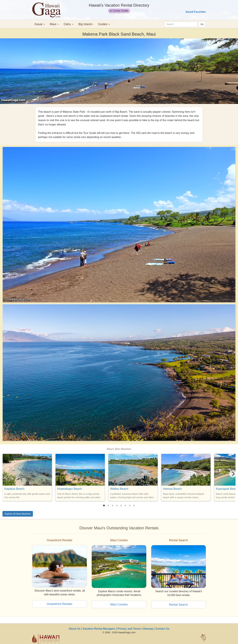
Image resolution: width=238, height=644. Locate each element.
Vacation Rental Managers (99, 629)
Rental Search (178, 605)
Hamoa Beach (172, 489)
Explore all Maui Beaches (18, 514)
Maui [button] (54, 24)
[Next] (233, 474)
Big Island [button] (86, 24)
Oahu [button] (69, 24)
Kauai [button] (40, 24)
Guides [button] (104, 24)
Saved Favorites (196, 12)
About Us (74, 629)
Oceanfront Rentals (59, 604)
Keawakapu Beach (70, 489)
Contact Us (162, 629)
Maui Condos (119, 604)
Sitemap (148, 629)
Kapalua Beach (14, 489)
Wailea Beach (119, 489)
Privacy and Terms (129, 629)
